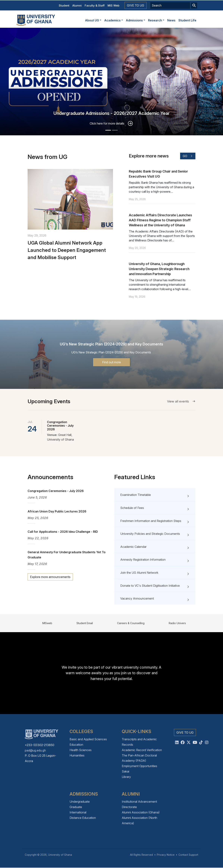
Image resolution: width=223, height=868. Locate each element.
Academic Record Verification (142, 750)
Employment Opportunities (139, 766)
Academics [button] (112, 20)
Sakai (125, 771)
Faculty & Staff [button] (95, 5)
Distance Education (83, 818)
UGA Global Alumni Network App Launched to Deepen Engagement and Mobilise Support (67, 268)
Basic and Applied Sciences (88, 739)
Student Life (187, 20)
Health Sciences (81, 750)
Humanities (77, 755)
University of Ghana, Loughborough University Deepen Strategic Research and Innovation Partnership (159, 287)
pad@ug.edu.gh (35, 750)
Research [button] (155, 20)
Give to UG (136, 5)
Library (126, 777)
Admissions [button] (134, 20)
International (78, 812)
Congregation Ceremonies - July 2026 (60, 426)
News (171, 20)
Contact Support (188, 855)
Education (76, 745)
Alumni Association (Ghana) (141, 812)
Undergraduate (80, 802)
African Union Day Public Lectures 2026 (57, 511)
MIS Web (113, 5)
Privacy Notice (166, 855)
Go (188, 174)
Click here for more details (107, 123)
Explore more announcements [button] (50, 577)
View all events (181, 401)
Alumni (77, 5)
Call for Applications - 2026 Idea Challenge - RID (63, 532)
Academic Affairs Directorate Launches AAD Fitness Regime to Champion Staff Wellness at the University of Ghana (160, 238)
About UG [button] (92, 20)
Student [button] (64, 5)
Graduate (76, 807)
